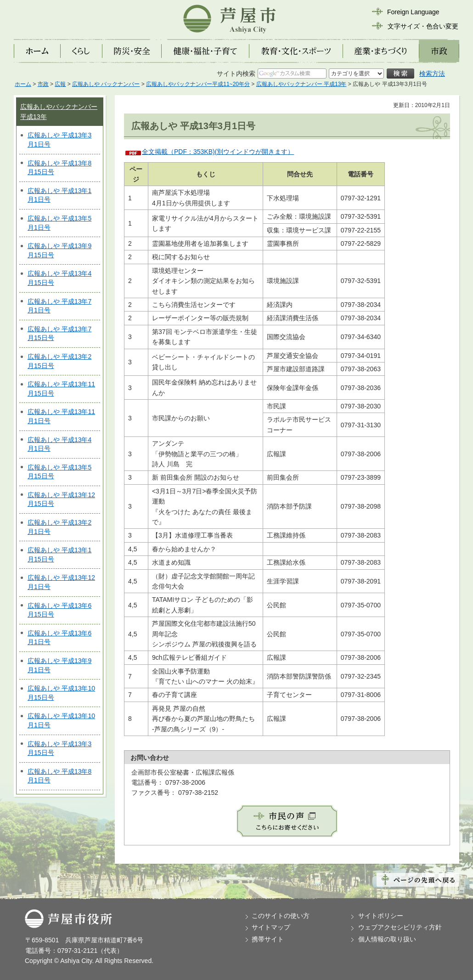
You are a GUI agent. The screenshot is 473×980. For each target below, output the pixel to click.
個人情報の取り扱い (387, 939)
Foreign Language (413, 12)
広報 (60, 84)
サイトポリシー (381, 916)
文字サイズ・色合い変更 (423, 26)
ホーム (23, 84)
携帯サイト (268, 939)
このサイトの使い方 (281, 916)
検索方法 (432, 74)
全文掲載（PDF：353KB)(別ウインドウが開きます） (218, 152)
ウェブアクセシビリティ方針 (400, 927)
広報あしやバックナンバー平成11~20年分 (198, 84)
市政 (43, 84)
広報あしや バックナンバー (106, 84)
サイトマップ (271, 927)
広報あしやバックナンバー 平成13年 (301, 84)
